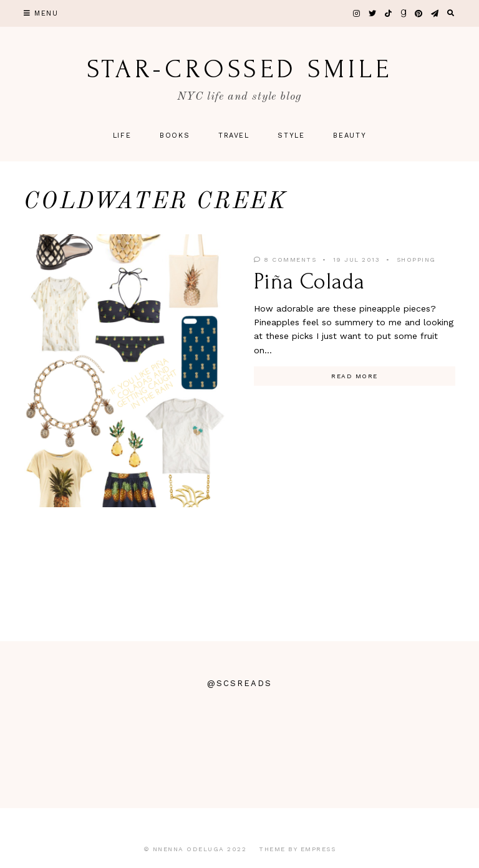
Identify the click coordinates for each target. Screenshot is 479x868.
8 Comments (285, 260)
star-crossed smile (239, 69)
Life (122, 136)
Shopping (416, 260)
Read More (355, 376)
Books (175, 136)
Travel (234, 136)
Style (291, 136)
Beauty (350, 136)
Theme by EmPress (297, 849)
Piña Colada (309, 282)
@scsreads (239, 683)
